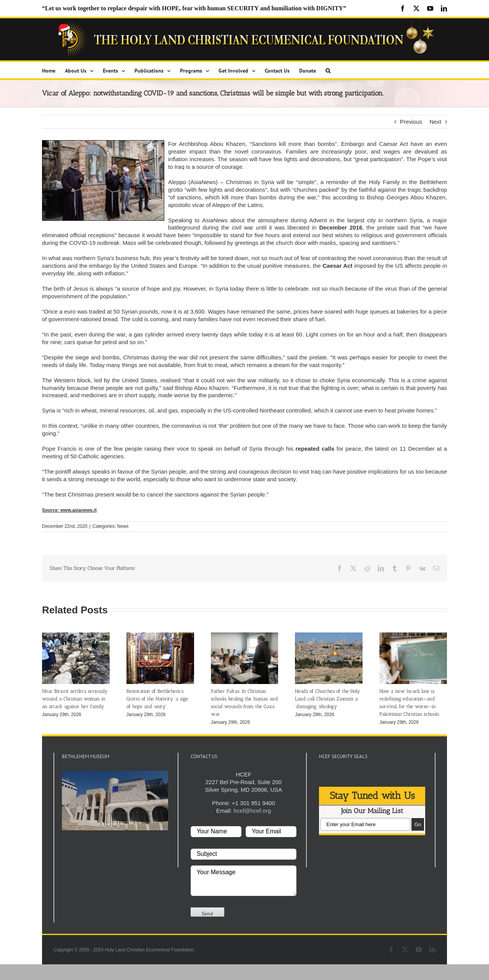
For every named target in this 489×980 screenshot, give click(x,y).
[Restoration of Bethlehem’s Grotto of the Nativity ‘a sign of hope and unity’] (160, 636)
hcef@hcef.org (252, 811)
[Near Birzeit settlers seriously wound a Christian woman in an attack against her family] (76, 636)
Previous (411, 122)
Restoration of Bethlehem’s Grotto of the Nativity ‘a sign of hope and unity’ (157, 699)
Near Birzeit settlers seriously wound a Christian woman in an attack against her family (75, 699)
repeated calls (315, 449)
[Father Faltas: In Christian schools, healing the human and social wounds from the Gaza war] (245, 636)
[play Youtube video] (115, 800)
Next (435, 122)
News (123, 526)
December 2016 (341, 227)
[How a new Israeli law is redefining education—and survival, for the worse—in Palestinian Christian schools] (413, 636)
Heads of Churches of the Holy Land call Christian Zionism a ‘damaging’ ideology (327, 699)
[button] (328, 70)
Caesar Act (337, 266)
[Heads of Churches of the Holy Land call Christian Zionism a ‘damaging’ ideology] (329, 636)
